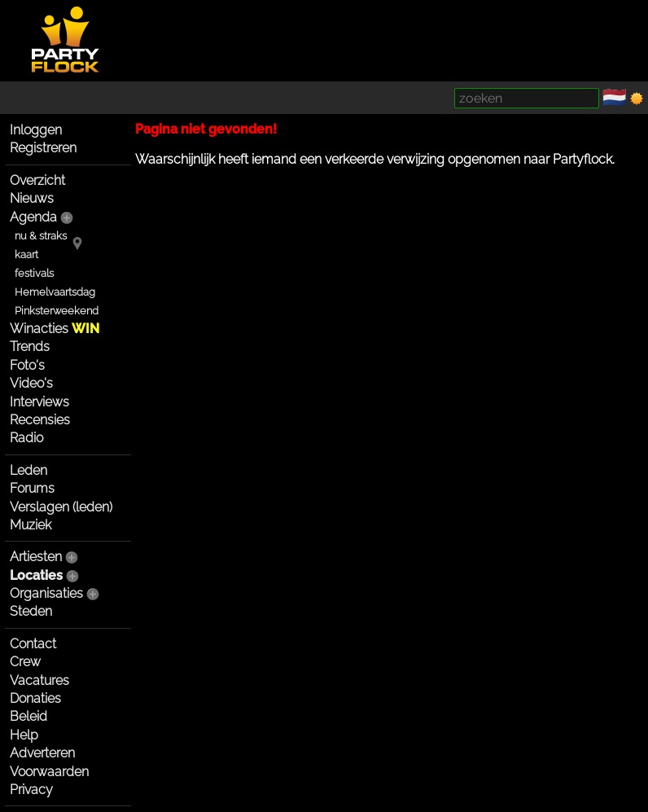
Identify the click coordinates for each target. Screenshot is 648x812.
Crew (25, 662)
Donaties (35, 698)
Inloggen (36, 130)
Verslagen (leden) (61, 507)
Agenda (33, 217)
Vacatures (39, 680)
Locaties (36, 575)
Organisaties (46, 593)
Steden (31, 611)
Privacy (31, 790)
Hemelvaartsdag (55, 292)
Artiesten (36, 557)
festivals (34, 273)
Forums (32, 488)
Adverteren (42, 753)
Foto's (27, 365)
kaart (26, 255)
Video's (31, 383)
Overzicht (37, 180)
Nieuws (32, 198)
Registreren (43, 148)
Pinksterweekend (57, 311)
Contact (33, 644)
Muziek (31, 525)
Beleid (28, 716)
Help (24, 735)
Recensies (40, 420)
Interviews (39, 402)
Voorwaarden (49, 772)
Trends (30, 347)
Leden (28, 470)
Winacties (55, 329)
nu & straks (41, 236)
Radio (26, 438)
